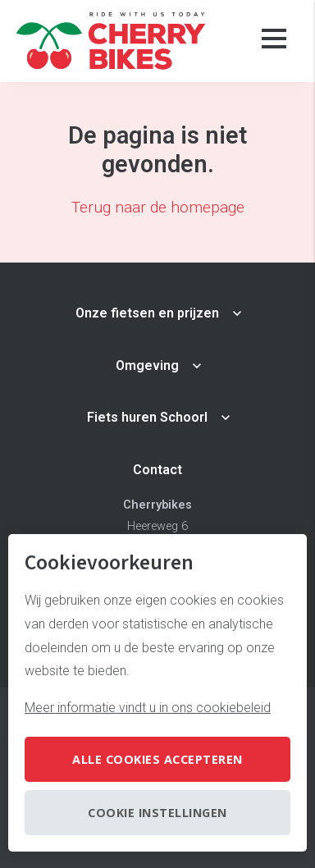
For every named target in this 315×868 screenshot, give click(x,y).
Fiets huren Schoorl (147, 417)
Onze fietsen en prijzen (147, 313)
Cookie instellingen (157, 813)
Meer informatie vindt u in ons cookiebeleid (148, 708)
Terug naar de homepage (158, 207)
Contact (157, 470)
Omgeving (147, 365)
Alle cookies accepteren (157, 759)
